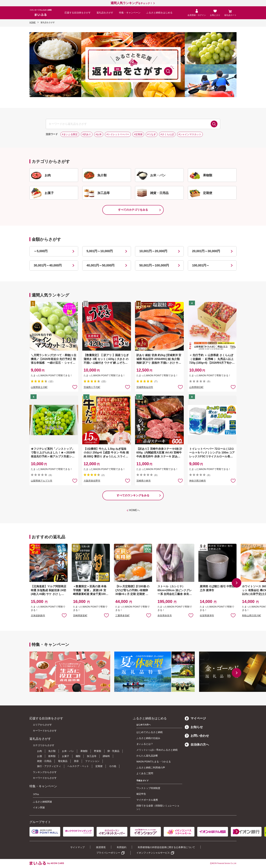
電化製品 (63, 761)
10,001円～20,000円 (153, 251)
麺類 (78, 756)
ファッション (92, 761)
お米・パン (68, 751)
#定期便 (138, 134)
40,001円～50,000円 (100, 265)
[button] (237, 583)
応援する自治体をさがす (78, 13)
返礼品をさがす (105, 13)
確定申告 (141, 794)
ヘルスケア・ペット (78, 766)
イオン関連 (39, 807)
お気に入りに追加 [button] (75, 387)
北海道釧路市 (38, 616)
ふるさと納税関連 (42, 802)
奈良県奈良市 (165, 616)
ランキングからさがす (45, 772)
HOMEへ (134, 510)
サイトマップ (77, 847)
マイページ (195, 718)
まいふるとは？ (145, 744)
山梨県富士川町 (39, 387)
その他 (113, 766)
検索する (214, 124)
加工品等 (92, 756)
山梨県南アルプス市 (42, 481)
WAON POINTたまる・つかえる (154, 762)
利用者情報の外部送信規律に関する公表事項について (166, 847)
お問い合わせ (197, 736)
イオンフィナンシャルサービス (153, 853)
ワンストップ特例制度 (148, 788)
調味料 (106, 756)
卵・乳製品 (113, 751)
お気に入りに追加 (64, 615)
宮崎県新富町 (80, 616)
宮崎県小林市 (144, 481)
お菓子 (66, 756)
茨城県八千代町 (92, 387)
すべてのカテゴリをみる (133, 210)
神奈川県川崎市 (198, 481)
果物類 (84, 751)
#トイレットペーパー (118, 134)
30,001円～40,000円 (48, 265)
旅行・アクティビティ (49, 766)
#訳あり (87, 134)
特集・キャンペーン (130, 13)
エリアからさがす (42, 725)
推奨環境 (101, 847)
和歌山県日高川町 (252, 616)
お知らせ (194, 727)
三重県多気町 (122, 616)
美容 (76, 761)
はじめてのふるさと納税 (150, 732)
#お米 (99, 134)
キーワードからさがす (45, 731)
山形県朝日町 (196, 387)
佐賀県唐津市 (207, 616)
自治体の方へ (197, 745)
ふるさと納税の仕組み (148, 738)
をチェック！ (131, 3)
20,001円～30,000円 (206, 251)
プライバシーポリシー (108, 853)
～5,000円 (41, 251)
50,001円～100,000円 (154, 265)
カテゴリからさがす (44, 745)
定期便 (99, 766)
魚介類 (52, 751)
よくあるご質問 (145, 773)
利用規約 (122, 847)
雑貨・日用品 (44, 761)
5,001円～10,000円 (100, 251)
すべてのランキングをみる (133, 495)
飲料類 (52, 756)
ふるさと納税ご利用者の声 (151, 768)
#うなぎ (152, 134)
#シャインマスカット (190, 134)
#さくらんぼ (167, 134)
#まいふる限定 (70, 134)
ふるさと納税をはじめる (159, 13)
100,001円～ (201, 265)
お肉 (40, 751)
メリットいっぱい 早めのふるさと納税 (157, 750)
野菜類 (98, 751)
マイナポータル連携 (147, 800)
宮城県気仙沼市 (145, 387)
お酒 (40, 756)
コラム (36, 794)
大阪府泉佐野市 (92, 481)
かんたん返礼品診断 (147, 756)
